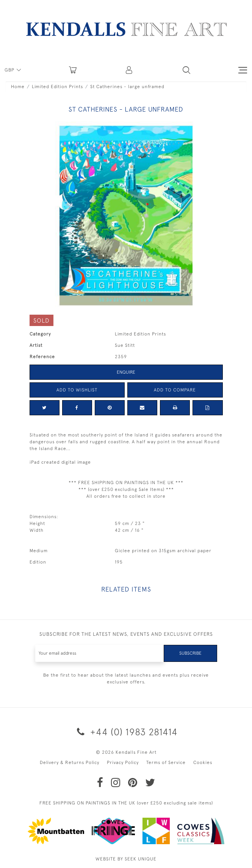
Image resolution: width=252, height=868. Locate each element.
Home (18, 87)
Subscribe (190, 653)
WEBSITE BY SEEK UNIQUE (126, 859)
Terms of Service (166, 762)
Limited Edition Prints (57, 87)
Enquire (126, 372)
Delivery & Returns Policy (70, 762)
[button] (186, 70)
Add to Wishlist (77, 390)
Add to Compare (175, 390)
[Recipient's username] (100, 653)
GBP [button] (10, 70)
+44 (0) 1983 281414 (126, 732)
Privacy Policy (123, 762)
